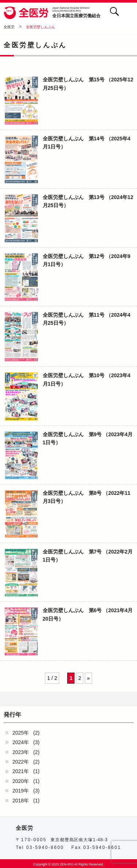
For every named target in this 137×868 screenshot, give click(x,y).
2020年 (21, 781)
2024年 (21, 742)
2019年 (21, 791)
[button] (129, 13)
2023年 (21, 752)
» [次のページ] (88, 678)
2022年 (21, 762)
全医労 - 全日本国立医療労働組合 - (26, 13)
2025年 (21, 733)
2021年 (21, 771)
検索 (114, 11)
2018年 (21, 801)
